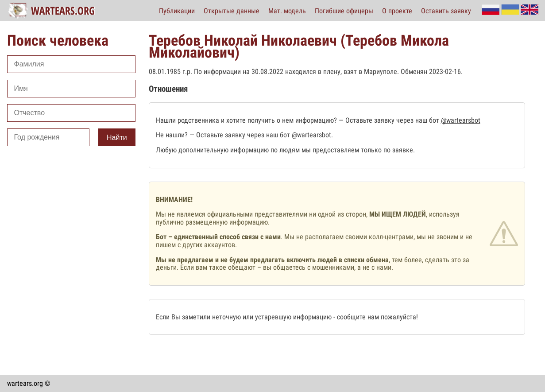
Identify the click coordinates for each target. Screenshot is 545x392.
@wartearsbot (461, 120)
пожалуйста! (398, 317)
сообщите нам (358, 317)
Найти (117, 138)
